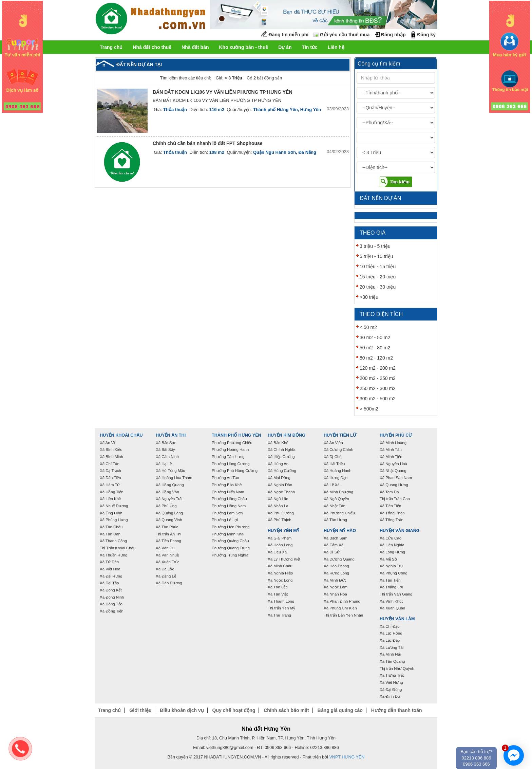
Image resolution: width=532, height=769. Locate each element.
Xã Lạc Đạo (390, 640)
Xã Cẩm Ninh (167, 457)
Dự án (285, 47)
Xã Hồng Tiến (112, 492)
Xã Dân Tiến (110, 478)
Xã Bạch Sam (336, 538)
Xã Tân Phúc (167, 527)
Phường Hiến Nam (228, 492)
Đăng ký (426, 35)
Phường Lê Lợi (225, 520)
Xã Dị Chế (332, 457)
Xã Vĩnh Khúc (392, 601)
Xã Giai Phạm (280, 538)
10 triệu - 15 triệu (378, 267)
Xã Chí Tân (110, 464)
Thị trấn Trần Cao (395, 499)
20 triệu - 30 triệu (378, 287)
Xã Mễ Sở (388, 559)
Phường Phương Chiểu (232, 443)
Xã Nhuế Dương (114, 506)
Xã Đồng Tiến (112, 611)
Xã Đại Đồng (391, 690)
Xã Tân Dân (110, 534)
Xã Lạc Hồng (391, 633)
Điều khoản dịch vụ (182, 710)
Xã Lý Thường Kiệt (284, 559)
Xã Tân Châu (111, 527)
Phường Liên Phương (231, 527)
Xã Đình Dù (390, 696)
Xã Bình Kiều (111, 450)
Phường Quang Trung (231, 548)
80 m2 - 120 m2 (376, 358)
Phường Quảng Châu (230, 541)
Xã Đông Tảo (111, 604)
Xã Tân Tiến (390, 580)
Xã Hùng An (278, 464)
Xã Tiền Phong (168, 541)
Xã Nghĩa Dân (280, 485)
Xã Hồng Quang (170, 485)
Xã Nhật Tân (335, 506)
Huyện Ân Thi (171, 435)
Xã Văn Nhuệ (167, 555)
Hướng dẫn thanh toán (397, 710)
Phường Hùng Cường (231, 464)
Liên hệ (336, 47)
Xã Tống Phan (392, 513)
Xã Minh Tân (391, 450)
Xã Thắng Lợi (391, 587)
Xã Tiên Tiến (390, 506)
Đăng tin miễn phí (289, 35)
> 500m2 (369, 409)
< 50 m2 (368, 327)
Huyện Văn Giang (400, 531)
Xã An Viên (333, 443)
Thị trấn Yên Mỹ (281, 608)
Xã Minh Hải (390, 654)
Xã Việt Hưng (391, 682)
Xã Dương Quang (339, 559)
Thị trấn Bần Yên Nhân (343, 615)
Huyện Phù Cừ (396, 435)
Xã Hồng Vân (167, 492)
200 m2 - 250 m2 (378, 378)
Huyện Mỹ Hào (340, 531)
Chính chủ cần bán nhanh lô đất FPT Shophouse (208, 143)
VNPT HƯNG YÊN (347, 757)
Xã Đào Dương (169, 583)
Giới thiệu (140, 710)
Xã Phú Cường (281, 513)
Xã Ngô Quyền (336, 499)
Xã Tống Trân (392, 520)
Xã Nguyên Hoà (393, 464)
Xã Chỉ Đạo (390, 626)
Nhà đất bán (195, 47)
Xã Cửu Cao (391, 538)
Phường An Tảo (225, 478)
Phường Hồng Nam (229, 506)
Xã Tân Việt (278, 594)
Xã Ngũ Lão (278, 499)
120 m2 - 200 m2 (378, 368)
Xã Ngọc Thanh (281, 492)
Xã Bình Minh (111, 457)
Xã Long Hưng (392, 552)
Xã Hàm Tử (110, 485)
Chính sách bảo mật (286, 710)
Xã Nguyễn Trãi (169, 499)
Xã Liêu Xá (277, 552)
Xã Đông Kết (111, 590)
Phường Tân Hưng (228, 457)
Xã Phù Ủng (166, 506)
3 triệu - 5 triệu (375, 246)
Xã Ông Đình (111, 513)
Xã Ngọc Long (280, 580)
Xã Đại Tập (109, 583)
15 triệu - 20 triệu (378, 277)
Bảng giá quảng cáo (340, 710)
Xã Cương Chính (338, 450)
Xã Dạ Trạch (110, 471)
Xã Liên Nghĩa (392, 545)
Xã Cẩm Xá (334, 545)
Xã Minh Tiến (391, 457)
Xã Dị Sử (332, 552)
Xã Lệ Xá (332, 485)
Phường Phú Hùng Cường (235, 471)
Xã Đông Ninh (112, 597)
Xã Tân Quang (392, 661)
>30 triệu (369, 297)
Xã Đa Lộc (165, 569)
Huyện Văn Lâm (397, 619)
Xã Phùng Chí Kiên (340, 608)
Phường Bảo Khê (227, 485)
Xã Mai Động (279, 478)
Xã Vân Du (165, 548)
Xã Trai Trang (279, 615)
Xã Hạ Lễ (164, 464)
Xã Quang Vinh (169, 520)
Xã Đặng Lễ (166, 576)
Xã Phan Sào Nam (396, 478)
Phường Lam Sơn (227, 513)
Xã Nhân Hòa (335, 594)
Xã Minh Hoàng (393, 443)
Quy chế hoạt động (234, 710)
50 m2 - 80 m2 (375, 348)
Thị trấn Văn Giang (396, 594)
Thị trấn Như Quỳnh (397, 669)
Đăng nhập (393, 35)
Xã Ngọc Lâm (336, 587)
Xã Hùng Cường (282, 471)
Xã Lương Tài (392, 647)
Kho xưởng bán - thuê (243, 47)
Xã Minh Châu (280, 566)
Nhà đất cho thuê (152, 47)
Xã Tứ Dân (109, 562)
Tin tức (310, 47)
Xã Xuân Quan (392, 608)
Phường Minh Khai (228, 534)
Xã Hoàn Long (280, 545)
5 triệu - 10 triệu (376, 256)
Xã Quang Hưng (394, 485)
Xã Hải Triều (334, 464)
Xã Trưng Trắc (392, 675)
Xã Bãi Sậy (165, 450)
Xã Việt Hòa (110, 569)
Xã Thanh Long (281, 601)
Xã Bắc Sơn (166, 443)
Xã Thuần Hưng (113, 555)
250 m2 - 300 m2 (378, 388)
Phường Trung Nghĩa (230, 555)
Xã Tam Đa (389, 492)
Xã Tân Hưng (335, 520)
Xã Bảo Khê (278, 443)
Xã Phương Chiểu (339, 513)
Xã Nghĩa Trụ (391, 566)
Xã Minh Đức (335, 580)
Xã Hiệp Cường (281, 457)
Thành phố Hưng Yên (236, 435)
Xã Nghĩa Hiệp (280, 573)
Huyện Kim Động (287, 435)
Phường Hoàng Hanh (230, 450)
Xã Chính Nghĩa (282, 450)
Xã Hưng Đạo (336, 478)
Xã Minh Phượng (338, 492)
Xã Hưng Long (336, 573)
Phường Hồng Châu (229, 499)
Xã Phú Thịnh (280, 520)
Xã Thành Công (113, 541)
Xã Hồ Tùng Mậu (170, 471)
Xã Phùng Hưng (114, 520)
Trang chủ (111, 47)
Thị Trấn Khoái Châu (118, 548)
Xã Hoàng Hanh (338, 471)
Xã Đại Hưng (111, 576)
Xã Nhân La (278, 506)
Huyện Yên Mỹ (283, 531)
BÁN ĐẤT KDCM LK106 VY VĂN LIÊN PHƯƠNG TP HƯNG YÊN (223, 92)
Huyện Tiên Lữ (340, 435)
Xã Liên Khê (110, 499)
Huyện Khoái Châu (121, 435)
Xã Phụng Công (394, 573)
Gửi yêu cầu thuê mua (345, 35)
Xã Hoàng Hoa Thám (174, 478)
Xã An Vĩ (107, 443)
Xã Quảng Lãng (169, 513)
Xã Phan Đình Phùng (342, 601)
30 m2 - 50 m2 (375, 337)
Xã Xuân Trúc (168, 562)
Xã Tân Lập (278, 587)
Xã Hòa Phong (336, 566)
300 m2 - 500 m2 (378, 399)
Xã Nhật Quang (393, 471)
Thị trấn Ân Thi (168, 534)
